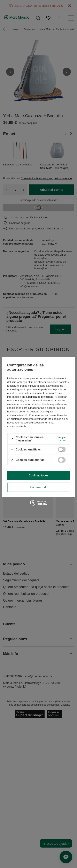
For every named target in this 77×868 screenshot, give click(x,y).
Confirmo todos (38, 475)
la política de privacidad (39, 397)
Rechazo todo (38, 487)
